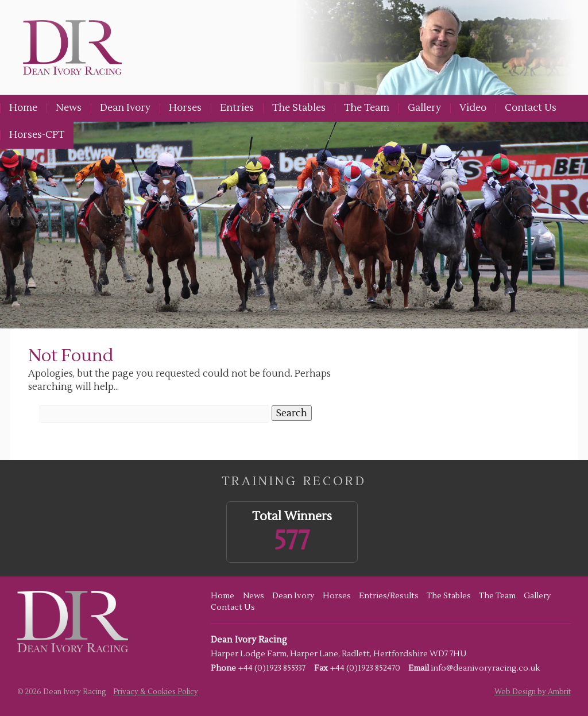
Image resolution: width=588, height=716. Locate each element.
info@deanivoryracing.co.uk (485, 668)
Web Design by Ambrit (533, 692)
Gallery (424, 108)
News (69, 108)
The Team (367, 108)
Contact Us (531, 108)
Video (473, 108)
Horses (185, 108)
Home (23, 108)
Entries (237, 108)
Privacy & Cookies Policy (156, 692)
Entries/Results (389, 596)
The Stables (299, 108)
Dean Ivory (125, 108)
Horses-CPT (37, 135)
